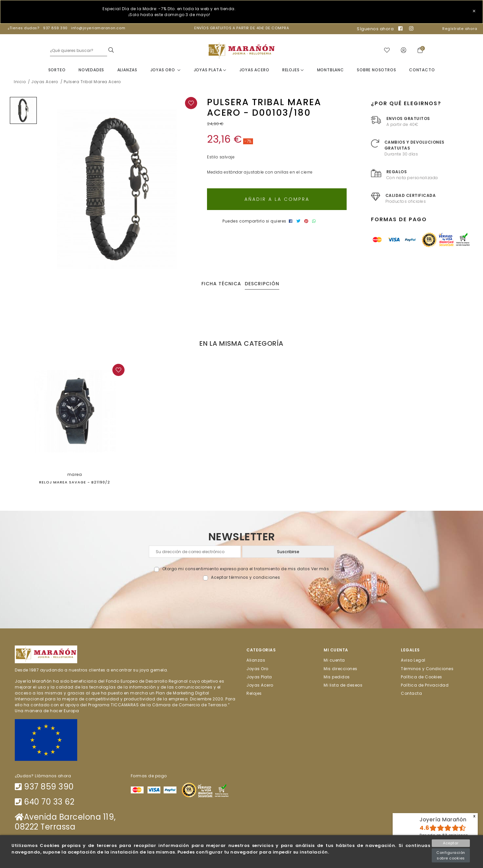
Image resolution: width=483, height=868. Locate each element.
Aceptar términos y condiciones (245, 579)
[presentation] (242, 597)
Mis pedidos (337, 678)
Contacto (422, 71)
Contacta (411, 694)
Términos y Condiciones (427, 670)
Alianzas (127, 71)
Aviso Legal (413, 661)
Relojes (293, 71)
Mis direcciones (341, 670)
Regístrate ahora (460, 29)
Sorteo (57, 71)
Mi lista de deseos (343, 686)
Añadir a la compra (277, 200)
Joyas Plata (210, 71)
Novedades (91, 71)
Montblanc (331, 71)
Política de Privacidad (425, 686)
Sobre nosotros (376, 71)
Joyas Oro (166, 71)
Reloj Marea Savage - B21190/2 (75, 483)
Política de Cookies (422, 678)
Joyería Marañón (443, 820)
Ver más (320, 570)
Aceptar (451, 843)
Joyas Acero (254, 71)
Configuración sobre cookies (451, 855)
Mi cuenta (334, 661)
